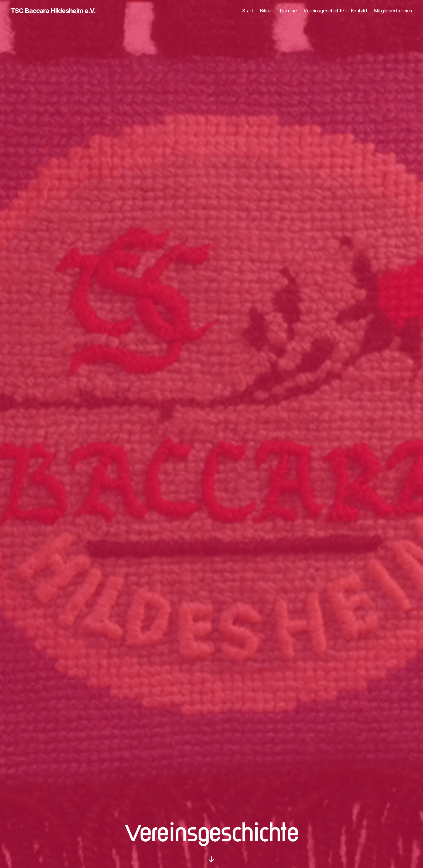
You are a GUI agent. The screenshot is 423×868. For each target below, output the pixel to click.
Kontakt (359, 11)
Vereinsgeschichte (324, 11)
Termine (288, 11)
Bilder (266, 11)
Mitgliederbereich (393, 11)
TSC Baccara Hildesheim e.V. (53, 11)
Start (248, 11)
